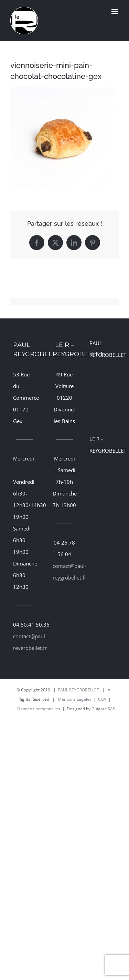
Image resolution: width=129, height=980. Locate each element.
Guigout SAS (103, 709)
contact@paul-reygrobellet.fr (25, 642)
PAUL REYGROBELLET (78, 690)
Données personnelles (39, 709)
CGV (102, 699)
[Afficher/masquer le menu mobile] (115, 11)
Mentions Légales (75, 699)
